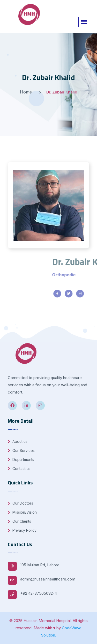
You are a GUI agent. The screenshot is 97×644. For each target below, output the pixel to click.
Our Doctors (20, 503)
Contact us (19, 469)
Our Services (21, 450)
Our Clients (19, 521)
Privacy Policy (22, 530)
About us (18, 441)
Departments (21, 460)
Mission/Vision (22, 512)
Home (26, 92)
